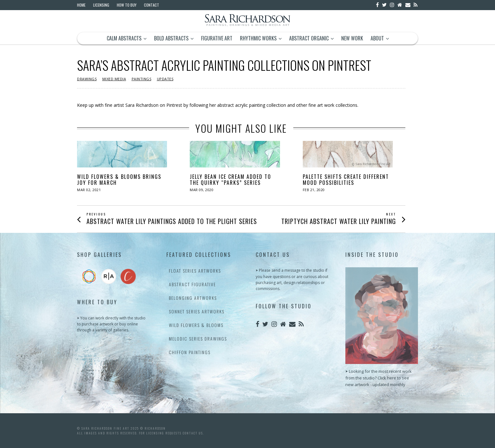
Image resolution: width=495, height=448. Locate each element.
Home (81, 5)
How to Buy (127, 5)
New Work (352, 38)
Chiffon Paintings (190, 352)
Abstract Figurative (192, 284)
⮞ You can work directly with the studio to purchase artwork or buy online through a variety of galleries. (111, 324)
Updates (165, 79)
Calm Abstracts (124, 38)
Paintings (142, 79)
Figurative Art (217, 38)
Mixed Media (114, 79)
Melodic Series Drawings (198, 339)
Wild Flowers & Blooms (196, 325)
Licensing (101, 5)
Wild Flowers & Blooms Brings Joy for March (119, 180)
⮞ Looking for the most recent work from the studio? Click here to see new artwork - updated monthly (379, 378)
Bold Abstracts (171, 38)
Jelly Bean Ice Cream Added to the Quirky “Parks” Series (230, 180)
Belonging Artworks (193, 298)
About (377, 38)
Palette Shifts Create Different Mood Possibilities (346, 180)
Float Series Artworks (195, 271)
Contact (152, 5)
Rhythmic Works (258, 38)
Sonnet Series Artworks (197, 311)
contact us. (193, 433)
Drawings (87, 79)
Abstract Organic (309, 38)
